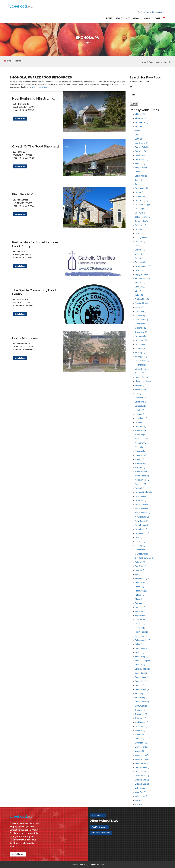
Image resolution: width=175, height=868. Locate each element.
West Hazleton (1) (143, 767)
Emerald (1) (140, 283)
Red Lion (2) (140, 628)
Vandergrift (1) (141, 735)
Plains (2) (139, 599)
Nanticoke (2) (141, 484)
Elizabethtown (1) (142, 279)
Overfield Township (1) (145, 558)
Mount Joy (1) (141, 472)
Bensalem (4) (141, 151)
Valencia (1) (140, 731)
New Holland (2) (142, 517)
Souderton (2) (141, 673)
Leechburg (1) (141, 418)
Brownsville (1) (141, 176)
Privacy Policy (98, 815)
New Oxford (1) (142, 521)
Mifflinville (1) (141, 447)
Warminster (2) (141, 747)
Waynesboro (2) (142, 755)
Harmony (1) (140, 336)
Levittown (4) (141, 426)
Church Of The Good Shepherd (35, 146)
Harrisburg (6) (141, 340)
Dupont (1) (140, 258)
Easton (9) (140, 270)
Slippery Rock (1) (142, 669)
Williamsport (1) (142, 788)
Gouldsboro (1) (141, 320)
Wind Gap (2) (141, 792)
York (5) (138, 804)
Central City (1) (142, 200)
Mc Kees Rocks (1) (143, 439)
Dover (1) (139, 254)
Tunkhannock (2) (142, 722)
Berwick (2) (140, 155)
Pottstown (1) (141, 611)
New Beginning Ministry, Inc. (33, 98)
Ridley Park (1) (141, 632)
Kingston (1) (140, 385)
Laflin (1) (139, 394)
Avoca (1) (139, 131)
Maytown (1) (140, 435)
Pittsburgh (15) (141, 591)
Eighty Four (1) (141, 274)
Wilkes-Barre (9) (142, 784)
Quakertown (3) (142, 620)
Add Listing (132, 18)
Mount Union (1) (142, 476)
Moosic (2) (140, 459)
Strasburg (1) (141, 694)
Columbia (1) (141, 225)
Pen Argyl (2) (141, 566)
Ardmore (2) (140, 127)
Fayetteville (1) (141, 303)
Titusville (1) (140, 710)
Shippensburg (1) (142, 661)
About (119, 18)
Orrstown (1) (140, 550)
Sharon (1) (140, 652)
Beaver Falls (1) (142, 147)
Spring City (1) (141, 681)
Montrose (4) (140, 455)
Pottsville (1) (140, 615)
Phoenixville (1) (142, 583)
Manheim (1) (140, 431)
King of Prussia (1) (143, 381)
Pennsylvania (155, 62)
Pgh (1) (138, 574)
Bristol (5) (139, 172)
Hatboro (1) (140, 344)
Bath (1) (138, 139)
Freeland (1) (140, 307)
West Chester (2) (142, 763)
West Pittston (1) (142, 772)
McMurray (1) (141, 443)
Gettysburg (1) (141, 311)
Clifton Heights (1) (143, 217)
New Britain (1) (141, 509)
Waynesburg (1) (142, 759)
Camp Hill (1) (141, 184)
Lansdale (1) (140, 406)
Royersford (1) (141, 636)
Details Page (20, 118)
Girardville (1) (141, 316)
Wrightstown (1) (142, 796)
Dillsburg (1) (140, 250)
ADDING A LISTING (40, 87)
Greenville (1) (141, 328)
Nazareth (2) (140, 496)
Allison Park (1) (142, 122)
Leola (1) (139, 422)
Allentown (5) (141, 118)
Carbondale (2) (141, 188)
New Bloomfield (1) (143, 505)
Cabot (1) (139, 180)
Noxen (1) (139, 537)
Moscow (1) (140, 468)
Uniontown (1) (141, 726)
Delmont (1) (140, 242)
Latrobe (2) (140, 410)
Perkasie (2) (140, 570)
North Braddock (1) (143, 525)
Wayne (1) (139, 751)
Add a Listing (18, 854)
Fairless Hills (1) (142, 299)
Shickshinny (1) (142, 657)
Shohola (167, 62)
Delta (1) (139, 246)
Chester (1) (140, 209)
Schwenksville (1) (143, 640)
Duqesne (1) (140, 262)
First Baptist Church (27, 194)
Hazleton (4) (140, 348)
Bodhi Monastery (25, 338)
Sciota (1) (139, 644)
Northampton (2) (142, 533)
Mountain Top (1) (142, 480)
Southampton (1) (142, 677)
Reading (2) (140, 624)
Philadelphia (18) (142, 578)
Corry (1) (139, 229)
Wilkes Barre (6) (142, 780)
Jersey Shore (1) (142, 369)
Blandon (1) (140, 164)
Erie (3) (138, 291)
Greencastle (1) (142, 324)
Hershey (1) (140, 353)
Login (157, 18)
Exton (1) (139, 295)
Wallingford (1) (141, 743)
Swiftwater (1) (141, 706)
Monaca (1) (140, 451)
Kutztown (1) (140, 389)
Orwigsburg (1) (141, 554)
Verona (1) (140, 739)
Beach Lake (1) (142, 143)
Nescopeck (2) (141, 500)
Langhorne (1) (141, 402)
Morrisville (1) (141, 463)
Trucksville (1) (141, 714)
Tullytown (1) (141, 718)
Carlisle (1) (140, 192)
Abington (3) (140, 114)
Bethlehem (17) (142, 159)
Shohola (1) (140, 665)
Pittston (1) (140, 595)
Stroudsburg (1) (142, 698)
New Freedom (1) (143, 513)
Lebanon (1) (140, 414)
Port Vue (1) (140, 603)
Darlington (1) (141, 237)
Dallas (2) (139, 233)
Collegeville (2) (141, 221)
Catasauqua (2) (142, 196)
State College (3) (142, 689)
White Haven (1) (142, 776)
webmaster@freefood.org (153, 12)
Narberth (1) (140, 488)
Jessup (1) (140, 373)
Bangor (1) (140, 135)
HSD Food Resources (101, 833)
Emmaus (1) (140, 287)
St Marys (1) (140, 685)
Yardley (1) (140, 800)
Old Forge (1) (141, 546)
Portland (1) (140, 607)
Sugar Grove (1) (142, 702)
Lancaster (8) (141, 398)
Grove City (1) (141, 332)
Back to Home (13, 61)
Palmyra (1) (140, 562)
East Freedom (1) (143, 266)
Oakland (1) (140, 542)
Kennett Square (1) (143, 377)
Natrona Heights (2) (143, 492)
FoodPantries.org (99, 827)
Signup (146, 18)
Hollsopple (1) (141, 357)
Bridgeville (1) (141, 168)
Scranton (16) (141, 648)
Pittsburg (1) (140, 587)
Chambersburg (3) (143, 205)
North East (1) (141, 529)
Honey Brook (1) (142, 361)
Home (109, 18)
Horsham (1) (140, 365)
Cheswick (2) (141, 213)
